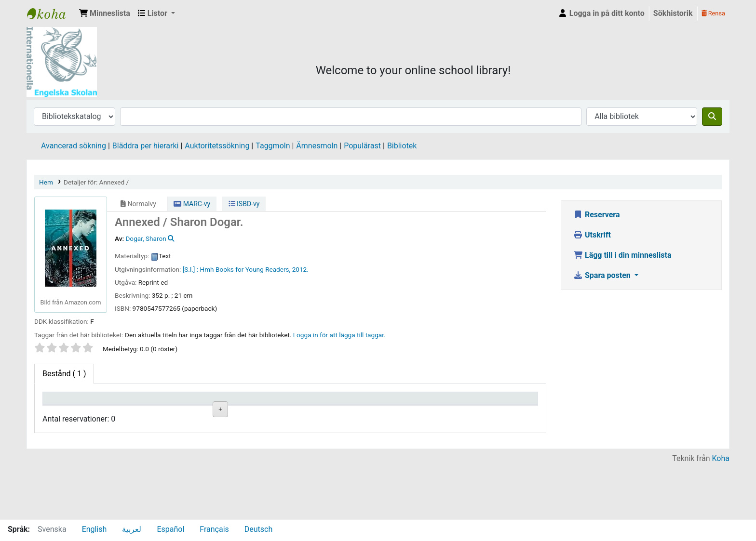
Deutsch (258, 529)
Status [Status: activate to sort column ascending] (368, 412)
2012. (300, 269)
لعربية (132, 529)
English (94, 529)
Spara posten (603, 275)
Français (214, 529)
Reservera (597, 215)
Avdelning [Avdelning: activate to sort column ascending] (188, 412)
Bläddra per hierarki (146, 146)
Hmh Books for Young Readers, (245, 269)
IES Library (51, 13)
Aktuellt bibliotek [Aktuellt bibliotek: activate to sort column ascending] (124, 407)
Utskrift (592, 235)
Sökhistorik (673, 13)
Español (170, 529)
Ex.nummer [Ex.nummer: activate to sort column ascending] (314, 412)
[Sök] (712, 117)
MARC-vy (192, 204)
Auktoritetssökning (217, 146)
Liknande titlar (259, 443)
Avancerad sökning (74, 146)
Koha (721, 513)
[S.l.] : (190, 269)
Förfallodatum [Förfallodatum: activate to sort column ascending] (442, 412)
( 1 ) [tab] (64, 374)
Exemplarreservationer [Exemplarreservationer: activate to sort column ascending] (510, 412)
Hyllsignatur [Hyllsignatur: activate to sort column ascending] (253, 412)
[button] (105, 13)
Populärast (362, 146)
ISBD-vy (244, 204)
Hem (46, 182)
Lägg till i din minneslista (622, 255)
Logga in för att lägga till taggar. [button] (339, 335)
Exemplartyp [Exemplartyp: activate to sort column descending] (68, 412)
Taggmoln (273, 146)
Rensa (713, 13)
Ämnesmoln (317, 146)
